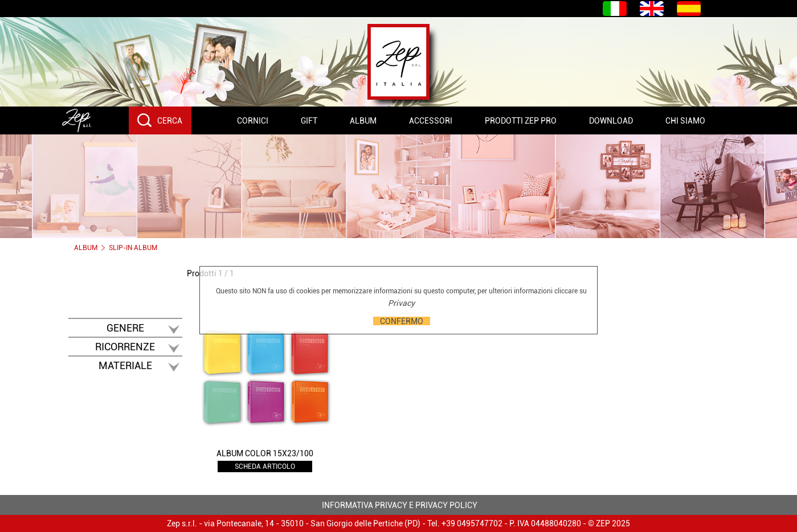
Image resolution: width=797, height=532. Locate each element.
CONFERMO (402, 321)
